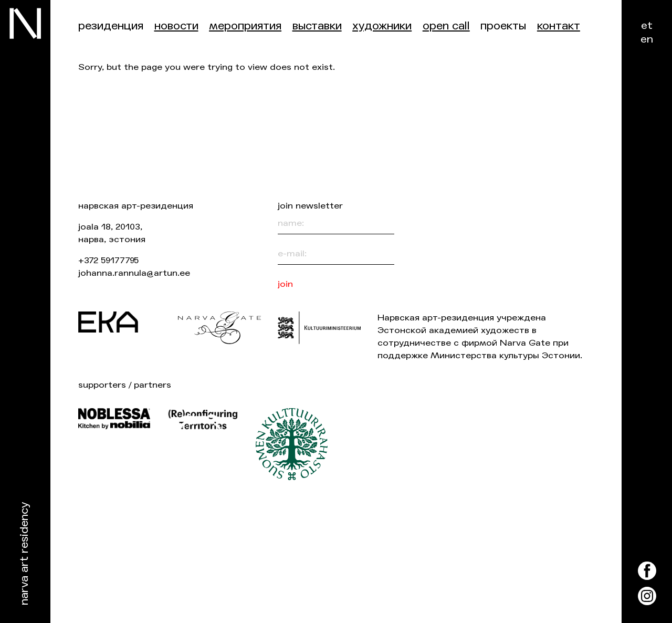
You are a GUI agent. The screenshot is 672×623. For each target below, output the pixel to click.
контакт (559, 26)
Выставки (317, 26)
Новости (176, 26)
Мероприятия (245, 26)
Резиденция (111, 26)
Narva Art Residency (24, 554)
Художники (382, 26)
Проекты (503, 26)
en (647, 39)
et (647, 25)
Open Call (446, 26)
